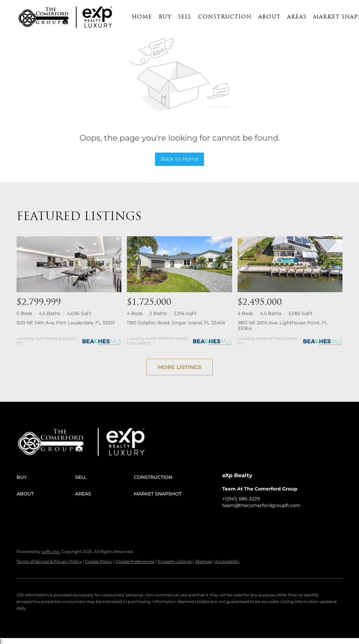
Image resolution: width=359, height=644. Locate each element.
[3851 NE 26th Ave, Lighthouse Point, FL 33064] (290, 264)
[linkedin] (240, 520)
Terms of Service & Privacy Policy (49, 561)
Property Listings (175, 561)
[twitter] (254, 520)
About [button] (269, 17)
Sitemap (203, 561)
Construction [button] (225, 17)
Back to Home (180, 159)
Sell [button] (185, 17)
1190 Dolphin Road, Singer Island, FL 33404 (176, 323)
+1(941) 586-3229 (241, 499)
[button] (44, 17)
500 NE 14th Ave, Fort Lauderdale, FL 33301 (66, 323)
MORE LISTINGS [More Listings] (179, 367)
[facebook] (227, 520)
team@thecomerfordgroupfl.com (261, 505)
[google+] (293, 520)
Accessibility (227, 561)
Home (142, 17)
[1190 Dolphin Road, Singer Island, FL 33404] (179, 264)
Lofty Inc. (51, 552)
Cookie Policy (99, 561)
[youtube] (280, 520)
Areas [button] (297, 17)
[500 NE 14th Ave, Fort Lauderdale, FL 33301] (69, 264)
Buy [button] (165, 17)
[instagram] (267, 520)
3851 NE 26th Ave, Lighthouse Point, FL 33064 (282, 325)
